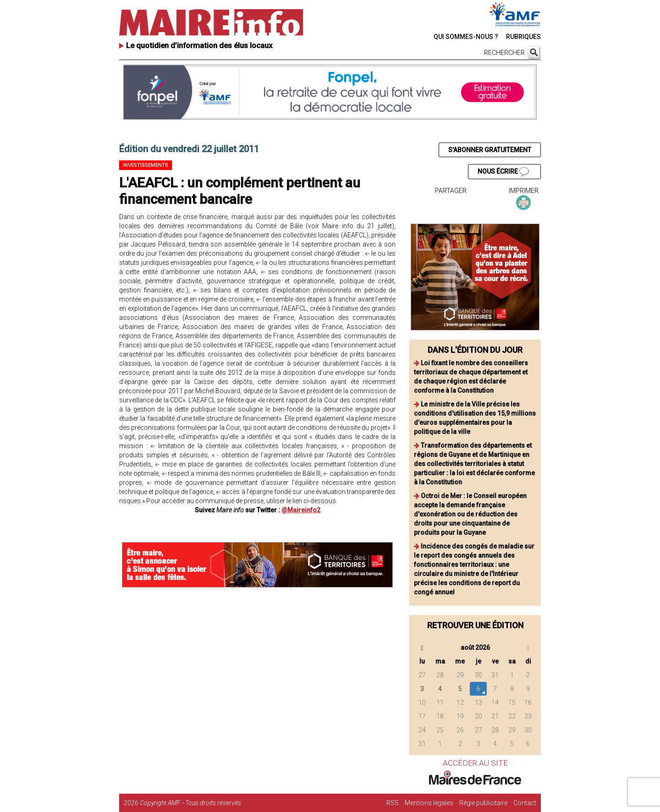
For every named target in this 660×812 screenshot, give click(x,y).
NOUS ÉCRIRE (503, 172)
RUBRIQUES (523, 37)
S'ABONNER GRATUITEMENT (490, 150)
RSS (393, 803)
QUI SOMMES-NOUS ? (466, 37)
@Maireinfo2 (301, 510)
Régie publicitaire (483, 803)
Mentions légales (429, 803)
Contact (525, 803)
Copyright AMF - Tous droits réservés (190, 803)
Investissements (146, 165)
